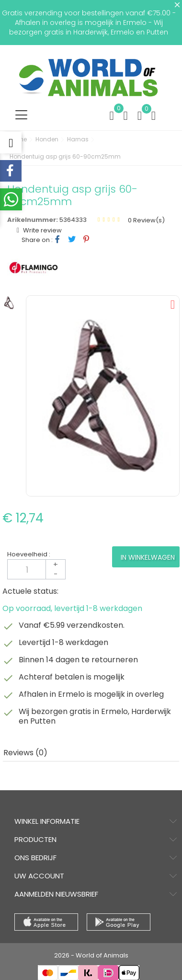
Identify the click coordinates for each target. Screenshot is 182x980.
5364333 (73, 220)
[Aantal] (36, 569)
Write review (42, 230)
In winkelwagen (148, 557)
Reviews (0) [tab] (25, 753)
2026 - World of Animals (91, 955)
